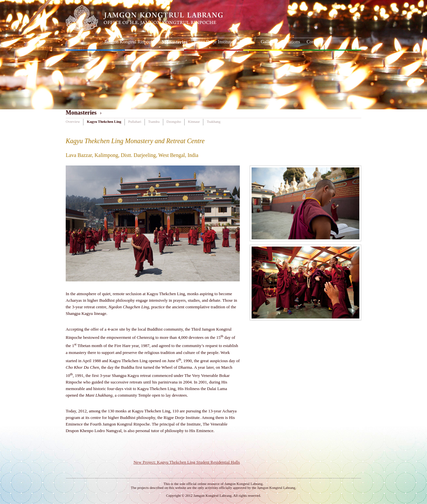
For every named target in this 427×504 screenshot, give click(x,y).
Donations (291, 42)
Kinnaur (194, 121)
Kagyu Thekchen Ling (104, 121)
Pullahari (135, 121)
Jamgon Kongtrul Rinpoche (130, 42)
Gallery (268, 42)
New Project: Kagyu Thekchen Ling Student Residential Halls (187, 462)
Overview (73, 121)
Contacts (315, 42)
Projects (247, 42)
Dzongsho (174, 121)
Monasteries (174, 42)
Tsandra (154, 121)
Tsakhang (213, 121)
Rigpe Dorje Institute (213, 42)
